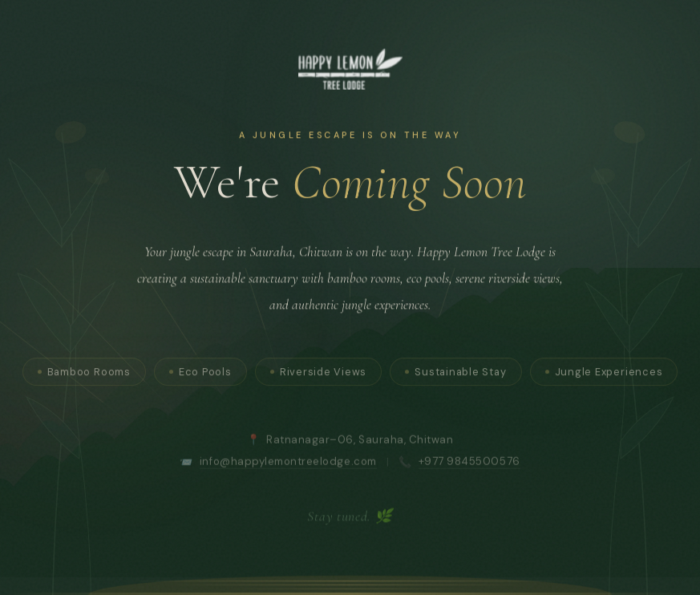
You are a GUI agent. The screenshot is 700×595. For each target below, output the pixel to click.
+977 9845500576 (469, 470)
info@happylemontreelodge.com (288, 470)
